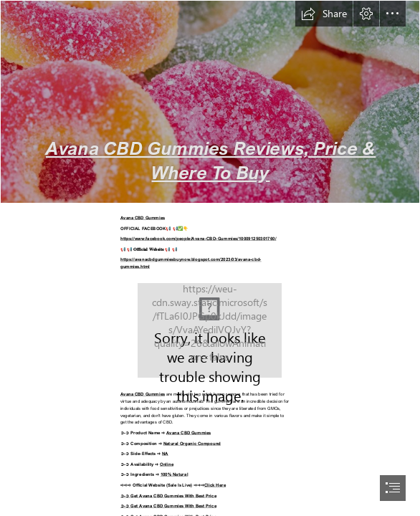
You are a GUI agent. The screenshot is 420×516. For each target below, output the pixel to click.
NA (165, 453)
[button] (324, 14)
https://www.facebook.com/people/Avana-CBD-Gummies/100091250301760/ (198, 238)
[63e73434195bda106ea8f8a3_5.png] (210, 102)
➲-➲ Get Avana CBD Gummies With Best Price (168, 495)
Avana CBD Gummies (143, 218)
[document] (210, 258)
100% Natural (175, 474)
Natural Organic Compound (192, 443)
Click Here (215, 484)
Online (167, 463)
